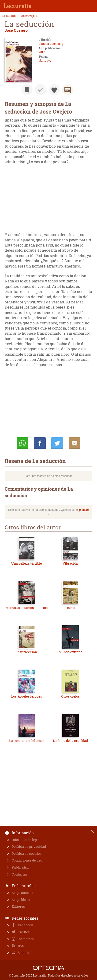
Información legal (26, 840)
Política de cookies (27, 853)
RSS (21, 946)
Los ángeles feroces (27, 696)
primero (84, 510)
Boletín (23, 953)
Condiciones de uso (27, 860)
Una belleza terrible (27, 563)
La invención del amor (27, 741)
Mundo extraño (71, 652)
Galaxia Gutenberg (51, 44)
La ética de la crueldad (70, 741)
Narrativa (45, 61)
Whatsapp (22, 443)
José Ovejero (29, 16)
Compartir (40, 443)
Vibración (70, 563)
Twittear (57, 443)
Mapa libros (21, 900)
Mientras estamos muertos (27, 608)
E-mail (75, 443)
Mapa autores (22, 893)
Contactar (19, 874)
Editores (18, 906)
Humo (70, 608)
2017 (42, 52)
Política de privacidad (29, 846)
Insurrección (27, 652)
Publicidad (20, 867)
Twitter (23, 932)
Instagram (25, 939)
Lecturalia (9, 16)
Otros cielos (70, 696)
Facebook (25, 925)
